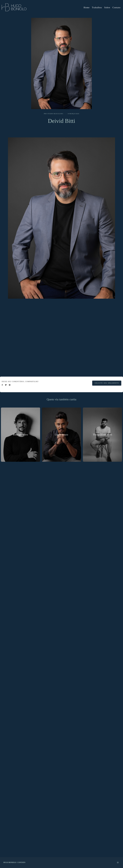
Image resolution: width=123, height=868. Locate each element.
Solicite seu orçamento (107, 383)
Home (87, 7)
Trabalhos (97, 7)
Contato (116, 7)
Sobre (107, 7)
